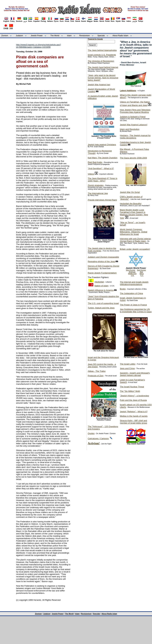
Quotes (91, 433)
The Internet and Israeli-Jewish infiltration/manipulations (134, 283)
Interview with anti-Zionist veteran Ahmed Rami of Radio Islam (135, 240)
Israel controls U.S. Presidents (102, 55)
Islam (69, 36)
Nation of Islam (102, 286)
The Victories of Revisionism (101, 61)
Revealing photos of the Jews (101, 261)
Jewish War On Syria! (130, 192)
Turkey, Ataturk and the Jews (101, 308)
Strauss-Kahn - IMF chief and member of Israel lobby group (133, 422)
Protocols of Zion (96, 376)
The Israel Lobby (128, 364)
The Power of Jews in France (133, 305)
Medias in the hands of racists (134, 416)
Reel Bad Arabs (95, 162)
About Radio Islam (120, 36)
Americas (132, 272)
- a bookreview (134, 396)
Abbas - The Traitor (97, 371)
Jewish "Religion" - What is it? (134, 412)
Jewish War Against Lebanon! (134, 125)
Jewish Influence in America (101, 290)
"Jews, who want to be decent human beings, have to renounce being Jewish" (103, 78)
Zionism (5, 36)
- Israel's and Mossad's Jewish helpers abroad (135, 374)
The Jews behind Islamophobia (102, 50)
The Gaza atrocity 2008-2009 (133, 158)
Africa (142, 274)
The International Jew (98, 193)
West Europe (131, 270)
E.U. (142, 275)
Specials (101, 36)
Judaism (19, 36)
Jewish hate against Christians (102, 145)
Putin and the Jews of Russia (133, 400)
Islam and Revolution (130, 129)
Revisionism (85, 36)
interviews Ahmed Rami (102, 200)
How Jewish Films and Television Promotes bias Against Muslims (135, 111)
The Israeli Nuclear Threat (132, 387)
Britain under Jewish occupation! (135, 249)
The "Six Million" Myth (130, 391)
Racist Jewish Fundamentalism (102, 273)
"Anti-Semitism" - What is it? (101, 168)
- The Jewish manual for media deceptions (135, 137)
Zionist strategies (96, 185)
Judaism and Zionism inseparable (103, 257)
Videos (91, 174)
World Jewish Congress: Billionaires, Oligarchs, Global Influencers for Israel (133, 232)
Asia (141, 272)
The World (55, 36)
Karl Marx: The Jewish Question (103, 158)
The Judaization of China (131, 293)
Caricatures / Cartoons (98, 439)
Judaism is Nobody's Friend (133, 117)
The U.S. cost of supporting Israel (103, 303)
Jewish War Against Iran (99, 85)
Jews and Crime (127, 368)
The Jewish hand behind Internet (103, 67)
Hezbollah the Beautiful (131, 204)
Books (123, 289)
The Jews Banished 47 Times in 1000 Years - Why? (103, 180)
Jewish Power (37, 36)
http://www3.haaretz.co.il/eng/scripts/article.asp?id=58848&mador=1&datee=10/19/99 (38, 46)
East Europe (141, 270)
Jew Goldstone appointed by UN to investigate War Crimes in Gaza (136, 310)
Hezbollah (99, 282)
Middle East (132, 274)
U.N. (133, 275)
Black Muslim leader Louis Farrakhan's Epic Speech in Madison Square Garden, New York (134, 214)
